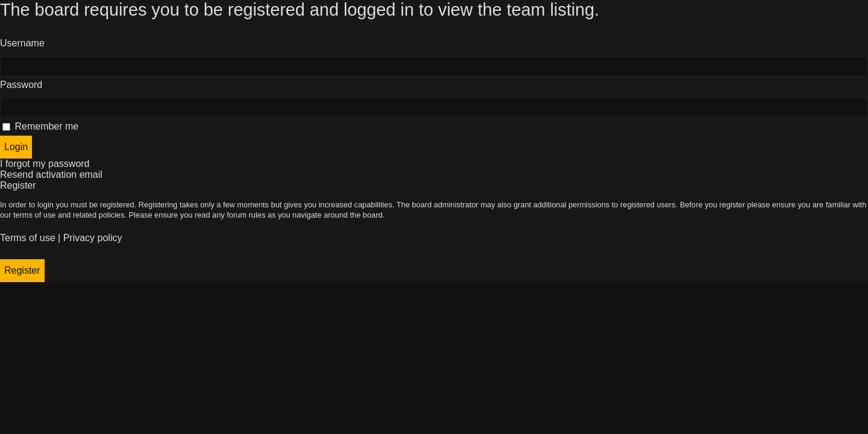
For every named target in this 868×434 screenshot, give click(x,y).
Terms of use (28, 238)
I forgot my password (45, 164)
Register (22, 270)
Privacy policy (93, 238)
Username (22, 43)
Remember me (40, 126)
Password (21, 85)
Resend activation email (51, 175)
